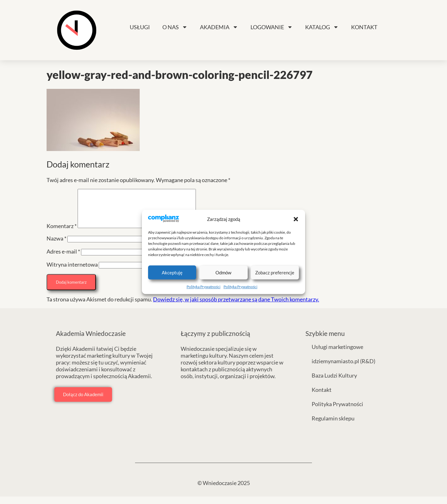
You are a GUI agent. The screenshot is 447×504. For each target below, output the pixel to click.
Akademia (219, 27)
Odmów (223, 273)
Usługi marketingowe (337, 354)
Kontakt (364, 27)
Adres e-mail (63, 259)
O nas (175, 27)
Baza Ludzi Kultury (334, 383)
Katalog (322, 27)
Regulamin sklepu (333, 426)
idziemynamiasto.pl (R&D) (343, 369)
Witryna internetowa (72, 272)
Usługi (140, 27)
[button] (296, 219)
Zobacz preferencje (275, 273)
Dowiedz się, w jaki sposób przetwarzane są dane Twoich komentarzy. (236, 307)
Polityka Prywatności (203, 287)
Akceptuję (172, 273)
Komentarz (62, 233)
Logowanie (272, 27)
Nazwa (56, 246)
